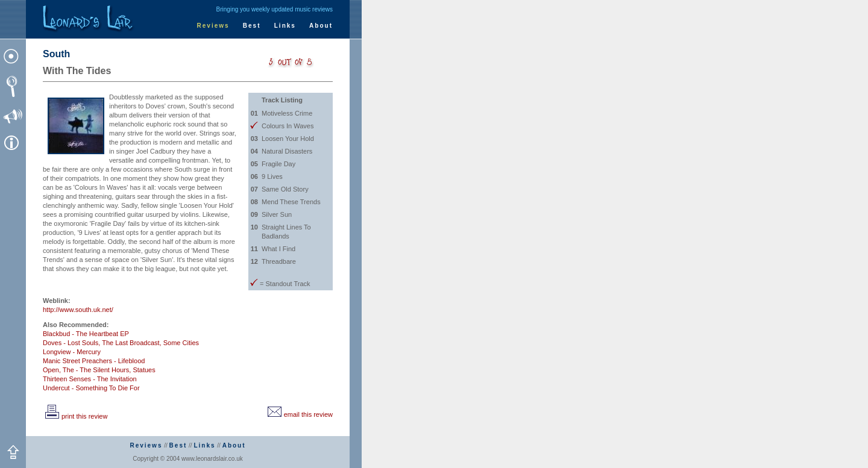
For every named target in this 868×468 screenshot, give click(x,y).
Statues (144, 370)
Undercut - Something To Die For (91, 388)
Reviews (213, 26)
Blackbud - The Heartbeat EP (86, 334)
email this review (299, 414)
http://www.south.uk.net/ (78, 310)
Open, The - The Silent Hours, (87, 370)
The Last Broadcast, (131, 343)
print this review (75, 416)
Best (252, 26)
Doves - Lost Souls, (71, 343)
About (321, 26)
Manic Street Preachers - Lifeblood (94, 361)
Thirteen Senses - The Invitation (90, 379)
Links (285, 26)
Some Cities (181, 343)
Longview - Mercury (72, 352)
